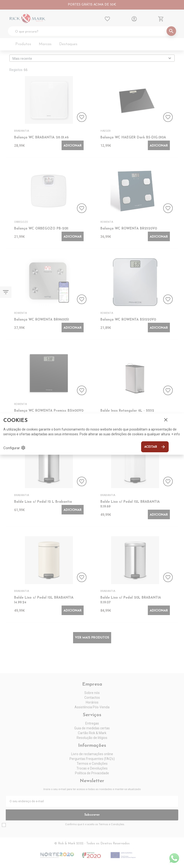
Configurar (14, 448)
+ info (176, 434)
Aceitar (155, 447)
